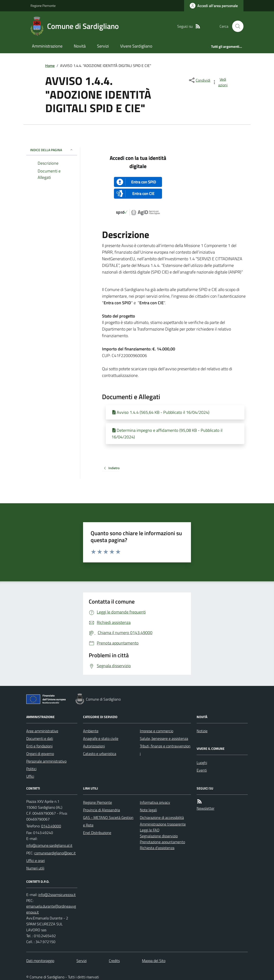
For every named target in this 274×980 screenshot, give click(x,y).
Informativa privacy (155, 802)
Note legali (148, 810)
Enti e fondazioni (39, 746)
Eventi (202, 770)
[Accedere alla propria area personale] (214, 6)
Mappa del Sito (154, 961)
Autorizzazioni (94, 746)
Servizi (103, 46)
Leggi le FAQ (150, 830)
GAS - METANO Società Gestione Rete (108, 821)
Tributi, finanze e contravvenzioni (165, 750)
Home (50, 66)
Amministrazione (47, 46)
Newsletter (205, 808)
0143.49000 (51, 826)
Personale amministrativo (46, 761)
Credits (114, 961)
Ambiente (91, 731)
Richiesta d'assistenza (157, 848)
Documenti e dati (40, 738)
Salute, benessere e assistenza (164, 738)
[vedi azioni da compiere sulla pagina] (220, 82)
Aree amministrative (42, 731)
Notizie (202, 731)
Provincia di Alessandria (102, 810)
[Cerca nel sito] (236, 26)
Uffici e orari (35, 861)
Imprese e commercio (157, 731)
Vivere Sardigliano (136, 46)
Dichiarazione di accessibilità (162, 817)
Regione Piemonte (43, 6)
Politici (31, 769)
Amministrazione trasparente (163, 824)
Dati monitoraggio (40, 961)
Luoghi (202, 763)
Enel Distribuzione (97, 833)
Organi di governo (40, 754)
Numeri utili (35, 868)
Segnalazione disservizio (159, 836)
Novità (80, 46)
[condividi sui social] (199, 80)
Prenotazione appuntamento (162, 842)
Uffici (30, 776)
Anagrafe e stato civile (101, 738)
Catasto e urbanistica (100, 754)
